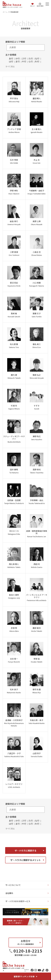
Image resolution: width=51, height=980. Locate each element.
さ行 (24, 58)
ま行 (18, 61)
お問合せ (26, 942)
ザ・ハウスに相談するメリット (26, 860)
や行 (24, 61)
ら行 (31, 61)
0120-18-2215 (28, 951)
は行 (11, 61)
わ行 (37, 61)
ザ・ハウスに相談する (26, 850)
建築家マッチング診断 (24, 976)
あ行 (11, 58)
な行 (37, 58)
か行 (18, 58)
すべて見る (10, 66)
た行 (31, 58)
